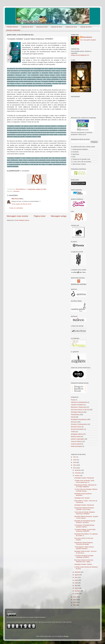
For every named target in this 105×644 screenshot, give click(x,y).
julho (76, 577)
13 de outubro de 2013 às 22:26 (21, 204)
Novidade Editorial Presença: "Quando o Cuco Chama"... (86, 517)
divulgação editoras (77, 434)
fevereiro (78, 591)
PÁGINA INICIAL (13, 27)
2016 (75, 460)
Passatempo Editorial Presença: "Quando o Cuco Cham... (84, 509)
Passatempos (75, 415)
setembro (78, 572)
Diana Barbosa (87, 37)
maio (76, 583)
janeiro (77, 594)
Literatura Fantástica (77, 405)
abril (76, 585)
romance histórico (76, 441)
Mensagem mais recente (17, 216)
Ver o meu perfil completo (88, 40)
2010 (75, 602)
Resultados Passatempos (79, 419)
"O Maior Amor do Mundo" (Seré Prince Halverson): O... (84, 481)
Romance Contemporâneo (79, 424)
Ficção (73, 400)
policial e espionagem (78, 439)
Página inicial (40, 216)
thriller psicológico (76, 446)
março (77, 588)
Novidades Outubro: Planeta (83, 564)
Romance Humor (76, 427)
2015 (75, 462)
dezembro (78, 470)
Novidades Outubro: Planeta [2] (84, 505)
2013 (75, 468)
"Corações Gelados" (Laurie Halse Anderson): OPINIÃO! (85, 530)
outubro (77, 476)
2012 (75, 597)
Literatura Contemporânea (79, 402)
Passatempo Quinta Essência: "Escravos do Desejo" (84, 543)
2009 (75, 605)
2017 (75, 457)
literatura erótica (76, 437)
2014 (75, 465)
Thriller (73, 432)
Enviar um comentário (16, 208)
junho (77, 580)
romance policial (76, 444)
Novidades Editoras (77, 412)
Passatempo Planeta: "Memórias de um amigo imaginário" (85, 486)
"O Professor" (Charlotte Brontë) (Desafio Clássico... (84, 526)
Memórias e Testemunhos (79, 407)
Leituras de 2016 (27, 27)
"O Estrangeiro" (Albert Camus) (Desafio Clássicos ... (84, 548)
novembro (78, 473)
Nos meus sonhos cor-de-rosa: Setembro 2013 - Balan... (84, 561)
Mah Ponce (15, 199)
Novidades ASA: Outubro (82, 498)
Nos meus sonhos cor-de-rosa (80, 410)
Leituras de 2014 (56, 27)
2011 (75, 600)
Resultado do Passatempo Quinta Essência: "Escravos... (85, 522)
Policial (73, 417)
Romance (17, 191)
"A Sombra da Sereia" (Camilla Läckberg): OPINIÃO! (84, 556)
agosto (77, 575)
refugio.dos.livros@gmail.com (80, 55)
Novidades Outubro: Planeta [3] (84, 478)
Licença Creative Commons (37, 617)
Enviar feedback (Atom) (22, 220)
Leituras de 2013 (71, 27)
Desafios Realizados (13, 30)
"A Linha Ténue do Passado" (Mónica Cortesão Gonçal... (86, 490)
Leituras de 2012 (86, 27)
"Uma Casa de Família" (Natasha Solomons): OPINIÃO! (85, 513)
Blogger (66, 636)
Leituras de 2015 (42, 27)
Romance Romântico (77, 429)
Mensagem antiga (59, 216)
